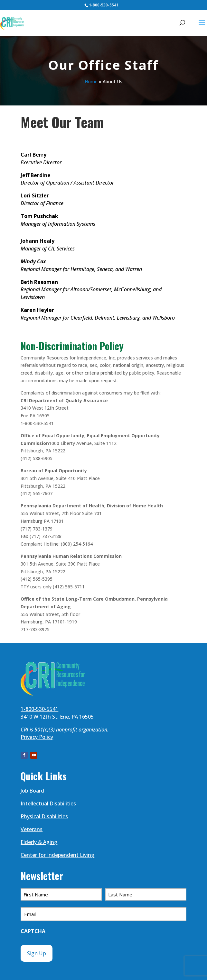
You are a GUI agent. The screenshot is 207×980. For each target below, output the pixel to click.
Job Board (32, 791)
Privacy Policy (37, 737)
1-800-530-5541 (104, 5)
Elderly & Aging (39, 842)
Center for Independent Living (57, 855)
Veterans (32, 829)
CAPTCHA (33, 931)
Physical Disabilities (44, 816)
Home (91, 82)
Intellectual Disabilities (48, 803)
